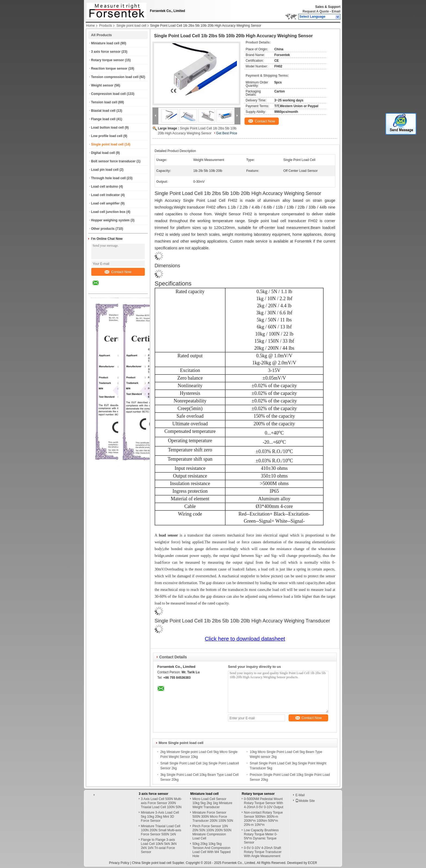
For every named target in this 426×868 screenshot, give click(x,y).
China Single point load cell (152, 863)
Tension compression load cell (115, 77)
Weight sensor (102, 85)
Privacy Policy (119, 863)
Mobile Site (305, 801)
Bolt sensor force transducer (113, 161)
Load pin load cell (105, 170)
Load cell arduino (104, 187)
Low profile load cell (107, 136)
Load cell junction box (108, 212)
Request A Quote (316, 11)
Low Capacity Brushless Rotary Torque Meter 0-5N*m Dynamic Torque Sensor (261, 836)
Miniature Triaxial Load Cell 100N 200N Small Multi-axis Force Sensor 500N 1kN (161, 830)
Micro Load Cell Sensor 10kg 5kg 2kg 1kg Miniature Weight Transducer (212, 803)
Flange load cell (103, 119)
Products (106, 26)
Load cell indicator (105, 195)
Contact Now (118, 272)
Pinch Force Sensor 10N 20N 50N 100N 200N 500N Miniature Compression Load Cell (212, 832)
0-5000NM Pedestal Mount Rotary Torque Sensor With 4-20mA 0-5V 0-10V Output (264, 803)
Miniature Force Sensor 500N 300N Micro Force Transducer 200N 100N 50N (213, 817)
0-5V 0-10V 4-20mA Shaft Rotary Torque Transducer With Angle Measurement (263, 852)
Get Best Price (227, 133)
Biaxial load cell (103, 111)
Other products (103, 229)
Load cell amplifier (105, 203)
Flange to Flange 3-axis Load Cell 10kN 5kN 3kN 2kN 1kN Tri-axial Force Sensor (159, 846)
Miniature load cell (105, 43)
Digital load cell (103, 153)
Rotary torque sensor (107, 60)
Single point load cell (131, 26)
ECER (313, 863)
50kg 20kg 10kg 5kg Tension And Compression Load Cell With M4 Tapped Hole (212, 850)
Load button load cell (107, 128)
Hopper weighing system (110, 220)
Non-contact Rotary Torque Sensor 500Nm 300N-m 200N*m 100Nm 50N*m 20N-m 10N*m (263, 819)
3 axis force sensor (106, 52)
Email (336, 11)
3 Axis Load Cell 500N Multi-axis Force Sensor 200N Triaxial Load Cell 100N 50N (162, 803)
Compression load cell (108, 94)
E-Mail (300, 795)
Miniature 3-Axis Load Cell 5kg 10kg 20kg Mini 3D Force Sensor (160, 817)
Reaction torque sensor (109, 69)
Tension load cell (104, 102)
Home (90, 26)
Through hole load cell (108, 178)
